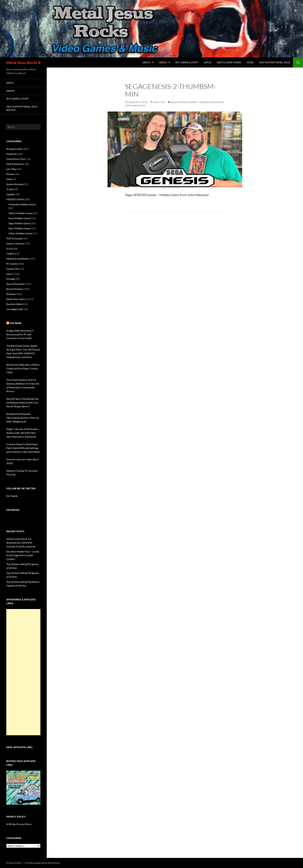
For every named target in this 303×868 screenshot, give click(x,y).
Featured (11, 154)
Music (10, 274)
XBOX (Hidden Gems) (21, 213)
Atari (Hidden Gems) (20, 228)
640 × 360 (159, 102)
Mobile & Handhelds (17, 259)
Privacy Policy (14, 863)
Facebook (13, 510)
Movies (10, 174)
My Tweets (12, 496)
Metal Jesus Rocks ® (24, 62)
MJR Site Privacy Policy (19, 824)
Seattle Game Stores (229, 62)
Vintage (11, 279)
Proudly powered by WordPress (42, 863)
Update (10, 194)
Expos (208, 62)
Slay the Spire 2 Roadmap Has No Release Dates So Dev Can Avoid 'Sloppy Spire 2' (22, 403)
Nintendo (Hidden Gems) (22, 204)
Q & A (9, 249)
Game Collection (15, 244)
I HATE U (11, 254)
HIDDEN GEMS (15, 199)
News (9, 179)
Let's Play (11, 169)
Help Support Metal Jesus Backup (22, 108)
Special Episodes (15, 284)
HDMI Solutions (15, 164)
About (147, 62)
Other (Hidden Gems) (20, 233)
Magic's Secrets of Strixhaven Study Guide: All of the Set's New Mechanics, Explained (22, 433)
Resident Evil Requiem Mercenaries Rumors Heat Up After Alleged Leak (23, 418)
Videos (163, 62)
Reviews (11, 294)
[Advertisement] (23, 672)
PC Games (12, 264)
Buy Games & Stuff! (187, 62)
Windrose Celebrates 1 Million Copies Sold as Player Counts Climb (23, 368)
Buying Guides (14, 149)
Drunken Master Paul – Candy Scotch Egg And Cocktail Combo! (23, 555)
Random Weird (15, 304)
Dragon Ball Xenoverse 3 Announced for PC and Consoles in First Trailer (20, 334)
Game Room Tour (16, 159)
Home (250, 62)
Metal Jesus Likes (16, 299)
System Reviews (15, 184)
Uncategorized (15, 309)
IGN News (16, 323)
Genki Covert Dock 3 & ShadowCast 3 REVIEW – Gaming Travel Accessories (21, 543)
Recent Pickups (15, 289)
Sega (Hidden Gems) (19, 223)
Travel (10, 189)
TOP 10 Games (14, 238)
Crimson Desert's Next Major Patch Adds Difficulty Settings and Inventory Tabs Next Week (23, 448)
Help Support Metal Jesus (275, 62)
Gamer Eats (13, 269)
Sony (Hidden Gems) (20, 218)
